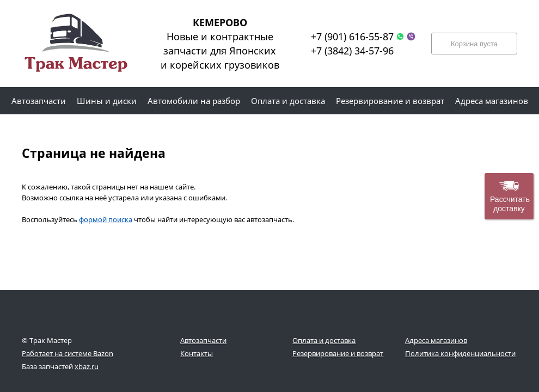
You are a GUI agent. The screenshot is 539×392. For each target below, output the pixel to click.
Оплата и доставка (324, 340)
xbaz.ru (87, 366)
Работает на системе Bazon (68, 353)
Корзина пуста (474, 44)
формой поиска (106, 219)
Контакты (197, 353)
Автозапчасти (203, 340)
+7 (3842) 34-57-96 (352, 51)
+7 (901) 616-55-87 (352, 36)
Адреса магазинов (436, 340)
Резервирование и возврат (338, 353)
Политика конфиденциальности (460, 353)
